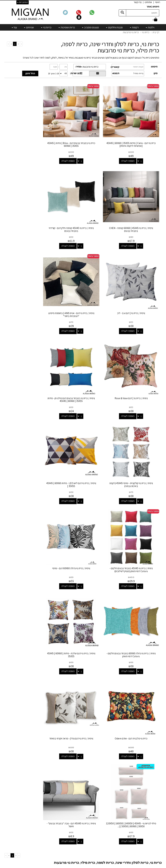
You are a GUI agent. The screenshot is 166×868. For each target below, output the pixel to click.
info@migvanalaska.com (35, 796)
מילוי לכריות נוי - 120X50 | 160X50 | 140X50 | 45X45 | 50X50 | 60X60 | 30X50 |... (83, 518)
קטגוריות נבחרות (96, 777)
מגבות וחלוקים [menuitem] (114, 27)
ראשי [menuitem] (158, 2)
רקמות (104, 788)
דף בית (156, 32)
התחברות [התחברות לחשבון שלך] (23, 2)
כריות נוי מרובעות (131, 32)
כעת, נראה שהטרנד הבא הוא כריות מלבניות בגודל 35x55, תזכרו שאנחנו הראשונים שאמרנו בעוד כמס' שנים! (107, 710)
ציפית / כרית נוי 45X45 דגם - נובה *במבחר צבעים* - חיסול (31, 518)
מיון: (155, 73)
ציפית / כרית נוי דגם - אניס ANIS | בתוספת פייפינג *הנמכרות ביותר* (31, 212)
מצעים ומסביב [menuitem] (90, 27)
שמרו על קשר (46, 777)
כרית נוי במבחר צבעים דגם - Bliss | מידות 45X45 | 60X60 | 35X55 (83, 136)
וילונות (104, 783)
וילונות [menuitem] (150, 27)
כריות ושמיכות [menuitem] (67, 27)
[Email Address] (104, 828)
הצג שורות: (76, 73)
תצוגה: (116, 73)
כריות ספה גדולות (60, 657)
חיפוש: (154, 67)
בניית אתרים (71, 866)
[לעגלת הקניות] (155, 20)
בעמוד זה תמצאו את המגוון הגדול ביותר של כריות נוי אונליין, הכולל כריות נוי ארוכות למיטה (116, 657)
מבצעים (103, 823)
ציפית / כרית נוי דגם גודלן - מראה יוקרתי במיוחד (135, 518)
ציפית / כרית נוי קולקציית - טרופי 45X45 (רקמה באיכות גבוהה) (31, 289)
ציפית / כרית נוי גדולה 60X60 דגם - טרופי (31, 364)
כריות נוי (146, 32)
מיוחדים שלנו (101, 818)
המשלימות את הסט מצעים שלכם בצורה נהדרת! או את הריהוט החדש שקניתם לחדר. (102, 576)
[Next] (11, 44)
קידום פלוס (79, 866)
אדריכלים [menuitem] (155, 793)
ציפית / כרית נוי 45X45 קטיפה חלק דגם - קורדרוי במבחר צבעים (135, 212)
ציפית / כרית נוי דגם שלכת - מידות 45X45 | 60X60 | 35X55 (83, 441)
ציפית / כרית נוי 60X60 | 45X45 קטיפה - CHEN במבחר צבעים (31, 136)
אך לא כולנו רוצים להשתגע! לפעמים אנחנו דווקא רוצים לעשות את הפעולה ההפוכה (119, 604)
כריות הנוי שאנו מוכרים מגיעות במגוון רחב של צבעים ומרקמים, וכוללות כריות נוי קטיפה (118, 624)
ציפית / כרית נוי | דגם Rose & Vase (135, 287)
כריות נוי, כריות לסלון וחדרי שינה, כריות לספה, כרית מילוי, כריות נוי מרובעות (110, 47)
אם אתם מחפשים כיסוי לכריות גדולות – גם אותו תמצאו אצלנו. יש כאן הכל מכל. (122, 671)
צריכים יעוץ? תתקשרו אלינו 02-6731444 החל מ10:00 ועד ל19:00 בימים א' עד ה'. (122, 757)
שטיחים (103, 810)
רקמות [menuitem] (134, 27)
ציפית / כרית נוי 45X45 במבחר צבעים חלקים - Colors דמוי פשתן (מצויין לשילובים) (83, 365)
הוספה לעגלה (132, 152)
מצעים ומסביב (100, 796)
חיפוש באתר (153, 7)
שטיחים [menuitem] (29, 27)
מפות (104, 814)
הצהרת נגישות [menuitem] (152, 797)
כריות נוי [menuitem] (46, 27)
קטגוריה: (115, 67)
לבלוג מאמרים (47, 845)
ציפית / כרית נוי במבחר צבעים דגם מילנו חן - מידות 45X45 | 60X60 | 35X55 (83, 289)
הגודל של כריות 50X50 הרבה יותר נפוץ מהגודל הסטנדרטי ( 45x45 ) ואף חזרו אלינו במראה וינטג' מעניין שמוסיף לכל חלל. (101, 700)
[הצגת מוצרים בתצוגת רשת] (98, 73)
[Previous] (18, 44)
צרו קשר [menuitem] (138, 2)
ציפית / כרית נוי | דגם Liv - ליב (83, 211)
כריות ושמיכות (100, 801)
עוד (14, 27)
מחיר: (78, 67)
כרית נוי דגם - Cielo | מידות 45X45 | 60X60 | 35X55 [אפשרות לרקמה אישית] (135, 136)
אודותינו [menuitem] (148, 2)
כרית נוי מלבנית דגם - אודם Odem (31, 440)
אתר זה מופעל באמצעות (83, 866)
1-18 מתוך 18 (53, 73)
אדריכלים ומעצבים (45, 854)
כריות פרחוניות (66, 624)
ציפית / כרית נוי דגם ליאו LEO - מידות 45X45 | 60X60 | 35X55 (135, 365)
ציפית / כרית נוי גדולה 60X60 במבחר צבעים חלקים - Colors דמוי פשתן (135, 441)
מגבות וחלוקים (100, 792)
